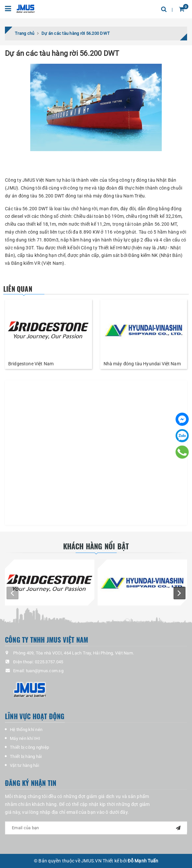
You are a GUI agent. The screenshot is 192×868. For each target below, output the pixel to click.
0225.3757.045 (49, 662)
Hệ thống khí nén (26, 730)
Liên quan (18, 289)
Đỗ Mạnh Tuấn (143, 861)
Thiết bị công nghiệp (29, 747)
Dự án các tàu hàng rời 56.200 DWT (62, 53)
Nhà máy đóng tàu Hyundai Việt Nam (142, 364)
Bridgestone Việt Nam (31, 364)
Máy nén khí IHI (25, 738)
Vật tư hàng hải (24, 765)
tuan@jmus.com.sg (45, 671)
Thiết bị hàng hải (26, 756)
